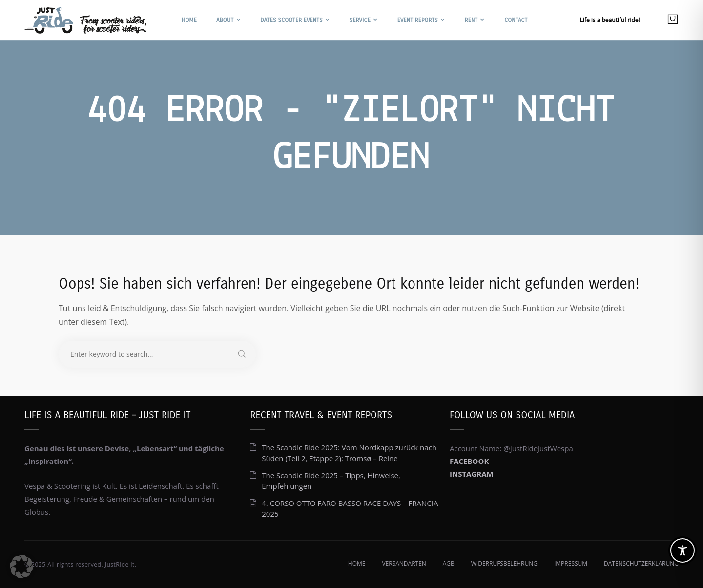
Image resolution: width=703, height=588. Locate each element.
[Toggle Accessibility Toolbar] (682, 550)
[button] (21, 567)
